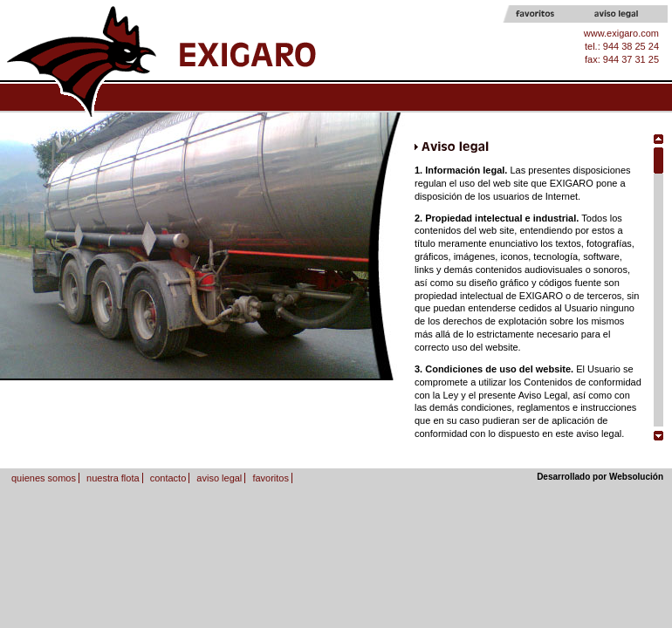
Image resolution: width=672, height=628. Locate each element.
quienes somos (44, 478)
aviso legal (219, 478)
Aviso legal (628, 14)
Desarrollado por (600, 477)
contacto (168, 478)
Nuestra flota (399, 97)
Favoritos (550, 14)
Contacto (530, 97)
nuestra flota (113, 478)
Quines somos (268, 97)
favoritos (271, 478)
